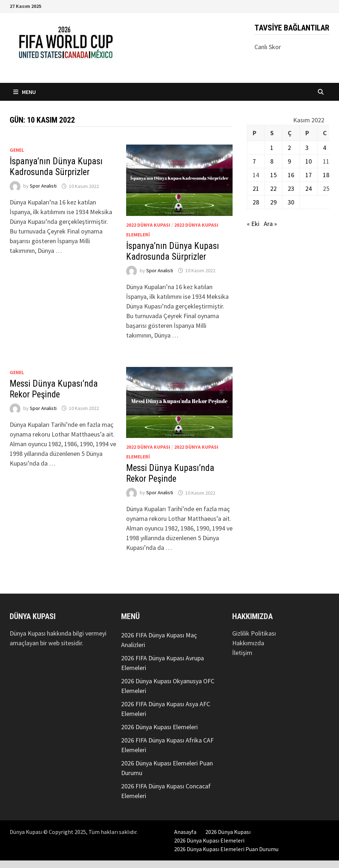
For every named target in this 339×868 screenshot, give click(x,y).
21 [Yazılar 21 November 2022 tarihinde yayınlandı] (256, 188)
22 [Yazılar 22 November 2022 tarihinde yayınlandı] (273, 188)
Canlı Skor (268, 47)
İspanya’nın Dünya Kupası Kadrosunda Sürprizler (56, 167)
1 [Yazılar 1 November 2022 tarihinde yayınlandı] (272, 148)
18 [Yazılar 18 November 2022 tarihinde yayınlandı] (326, 175)
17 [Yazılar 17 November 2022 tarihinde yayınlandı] (309, 175)
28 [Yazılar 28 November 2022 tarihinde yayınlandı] (256, 202)
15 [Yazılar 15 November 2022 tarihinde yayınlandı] (273, 175)
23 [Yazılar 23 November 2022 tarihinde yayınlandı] (291, 188)
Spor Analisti (43, 186)
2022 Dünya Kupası (148, 225)
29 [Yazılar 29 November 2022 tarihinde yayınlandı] (273, 202)
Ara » (270, 224)
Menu (25, 92)
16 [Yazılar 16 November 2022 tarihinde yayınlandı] (291, 175)
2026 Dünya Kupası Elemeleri (159, 727)
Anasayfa (185, 832)
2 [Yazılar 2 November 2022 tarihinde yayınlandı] (289, 148)
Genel (17, 150)
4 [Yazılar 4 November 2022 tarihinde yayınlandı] (324, 148)
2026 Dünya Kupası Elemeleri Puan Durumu (226, 849)
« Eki (253, 224)
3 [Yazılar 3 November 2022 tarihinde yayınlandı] (307, 148)
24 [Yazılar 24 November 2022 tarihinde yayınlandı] (309, 188)
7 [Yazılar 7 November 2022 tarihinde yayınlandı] (254, 161)
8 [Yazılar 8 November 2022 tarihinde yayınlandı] (272, 161)
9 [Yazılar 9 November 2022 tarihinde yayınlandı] (289, 161)
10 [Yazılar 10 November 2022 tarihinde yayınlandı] (309, 161)
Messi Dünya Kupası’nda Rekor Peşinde (54, 389)
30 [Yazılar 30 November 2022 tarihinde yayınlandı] (291, 202)
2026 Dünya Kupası (228, 832)
